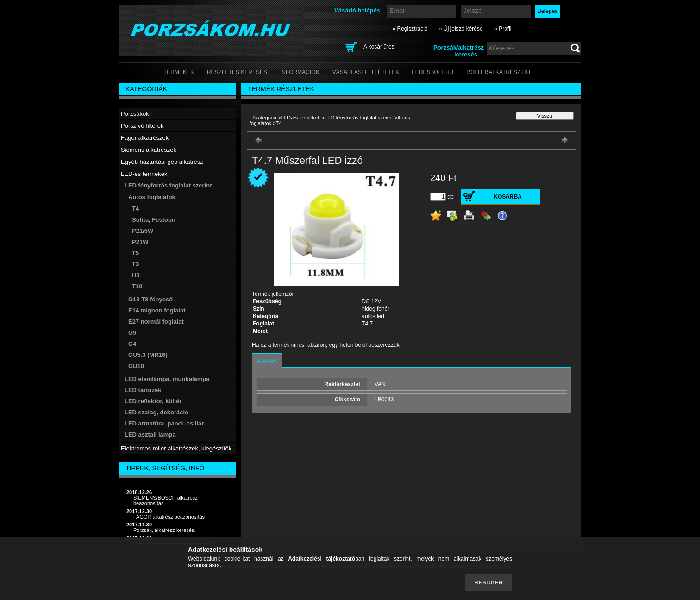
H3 (136, 275)
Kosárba (508, 197)
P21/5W (143, 231)
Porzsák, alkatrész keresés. (165, 530)
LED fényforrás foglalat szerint (359, 118)
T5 (135, 253)
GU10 (136, 366)
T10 (137, 286)
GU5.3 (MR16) (148, 355)
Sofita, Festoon (154, 220)
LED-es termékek (301, 118)
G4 (132, 344)
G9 (132, 333)
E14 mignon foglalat (157, 310)
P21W (140, 242)
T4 (135, 209)
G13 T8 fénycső (150, 299)
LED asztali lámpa (150, 434)
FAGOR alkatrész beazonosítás (169, 517)
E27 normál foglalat (156, 322)
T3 (135, 264)
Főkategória (263, 118)
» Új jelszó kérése (461, 29)
